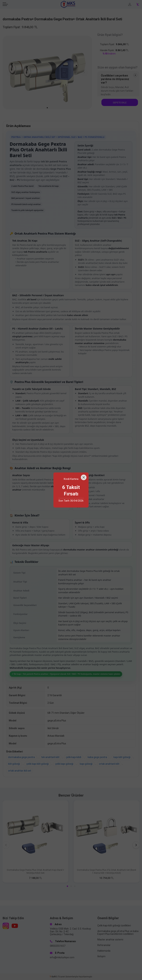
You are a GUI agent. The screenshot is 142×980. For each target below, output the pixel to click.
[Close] (84, 477)
